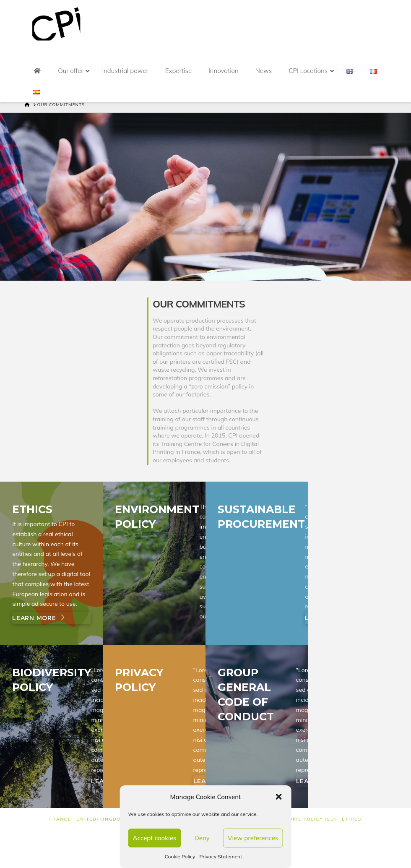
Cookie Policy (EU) (309, 819)
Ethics (352, 819)
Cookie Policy (180, 856)
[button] (278, 797)
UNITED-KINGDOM (101, 819)
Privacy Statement (221, 856)
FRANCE (60, 819)
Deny (202, 838)
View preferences (253, 838)
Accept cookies (155, 838)
